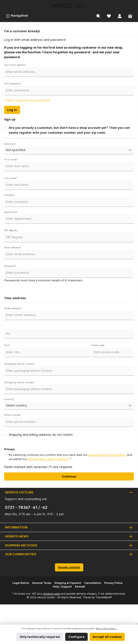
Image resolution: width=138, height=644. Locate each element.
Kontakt (80, 587)
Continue (69, 476)
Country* (9, 399)
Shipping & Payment (68, 583)
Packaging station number (19, 382)
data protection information (107, 455)
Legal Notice (21, 583)
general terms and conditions (48, 459)
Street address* (13, 308)
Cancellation (93, 583)
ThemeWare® (103, 597)
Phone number (12, 415)
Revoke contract (69, 567)
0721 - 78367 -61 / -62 (26, 507)
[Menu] (17, 16)
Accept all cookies (107, 637)
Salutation (10, 144)
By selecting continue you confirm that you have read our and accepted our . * (70, 457)
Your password (12, 83)
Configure (76, 637)
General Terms (42, 583)
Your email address (15, 65)
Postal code (98, 345)
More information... (106, 628)
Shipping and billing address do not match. (41, 435)
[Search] (98, 16)
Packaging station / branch (19, 364)
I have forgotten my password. (27, 100)
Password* (10, 266)
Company (9, 195)
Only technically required (40, 637)
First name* (11, 159)
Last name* (11, 178)
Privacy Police (113, 583)
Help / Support (62, 587)
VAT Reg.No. (11, 230)
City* (7, 345)
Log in (12, 110)
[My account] (120, 16)
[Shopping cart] (130, 16)
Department (11, 212)
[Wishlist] (109, 16)
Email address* (13, 247)
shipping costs (52, 594)
